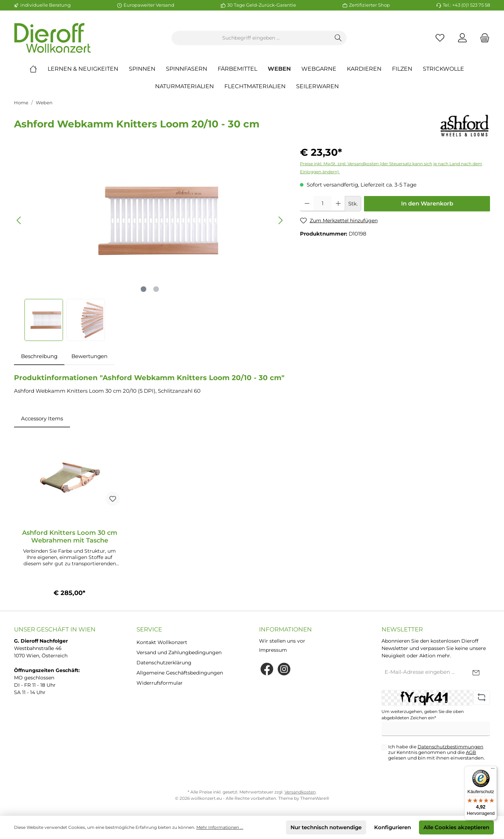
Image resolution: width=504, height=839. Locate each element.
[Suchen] (338, 38)
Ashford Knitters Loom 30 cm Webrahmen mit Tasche (70, 537)
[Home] (38, 69)
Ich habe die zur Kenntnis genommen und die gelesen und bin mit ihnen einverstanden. (436, 752)
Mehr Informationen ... (220, 827)
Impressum (273, 650)
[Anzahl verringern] (307, 204)
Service (149, 629)
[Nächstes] (280, 220)
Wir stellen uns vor (282, 641)
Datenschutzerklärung (164, 663)
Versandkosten (300, 792)
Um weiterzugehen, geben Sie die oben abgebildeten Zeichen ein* (423, 715)
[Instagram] (284, 669)
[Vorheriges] (19, 220)
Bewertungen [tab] (89, 356)
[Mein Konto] (462, 38)
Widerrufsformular (160, 683)
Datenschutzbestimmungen (450, 747)
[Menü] (493, 770)
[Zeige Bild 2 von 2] (156, 289)
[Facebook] (267, 669)
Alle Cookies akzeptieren (456, 827)
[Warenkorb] (483, 38)
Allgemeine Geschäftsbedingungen (180, 673)
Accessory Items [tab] (42, 418)
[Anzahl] (323, 204)
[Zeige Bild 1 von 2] (143, 289)
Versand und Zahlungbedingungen (179, 652)
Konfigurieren (393, 827)
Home (21, 103)
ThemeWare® (315, 798)
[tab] (39, 356)
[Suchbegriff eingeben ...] (251, 38)
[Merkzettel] (440, 38)
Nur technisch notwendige (326, 827)
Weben (44, 103)
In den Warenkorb (427, 204)
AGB (471, 752)
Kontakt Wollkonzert (162, 642)
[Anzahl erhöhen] (338, 204)
